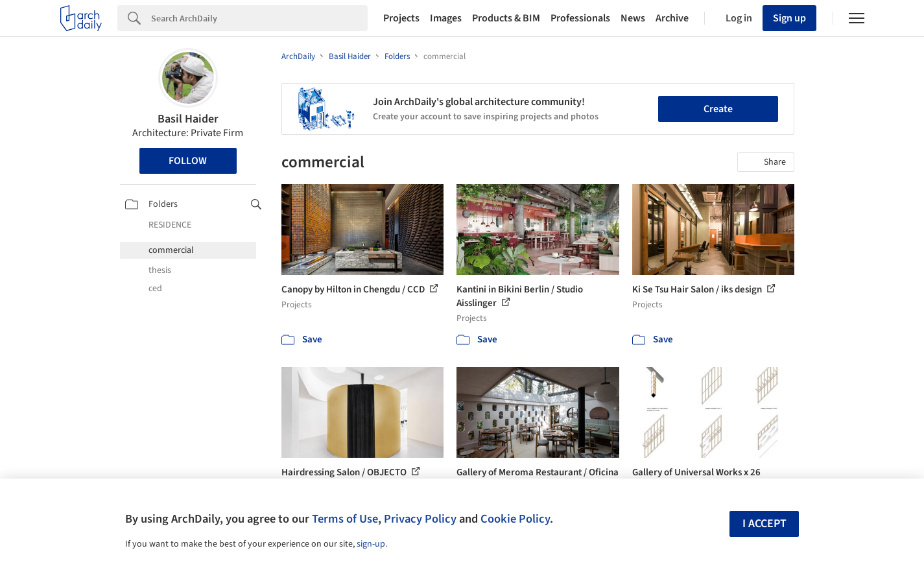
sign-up (371, 544)
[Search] (259, 18)
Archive (672, 18)
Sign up (789, 18)
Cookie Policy (515, 519)
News (633, 18)
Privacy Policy (420, 519)
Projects (401, 18)
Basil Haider (188, 119)
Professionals (580, 18)
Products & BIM (506, 18)
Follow (188, 161)
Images (446, 18)
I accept (764, 524)
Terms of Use (345, 519)
